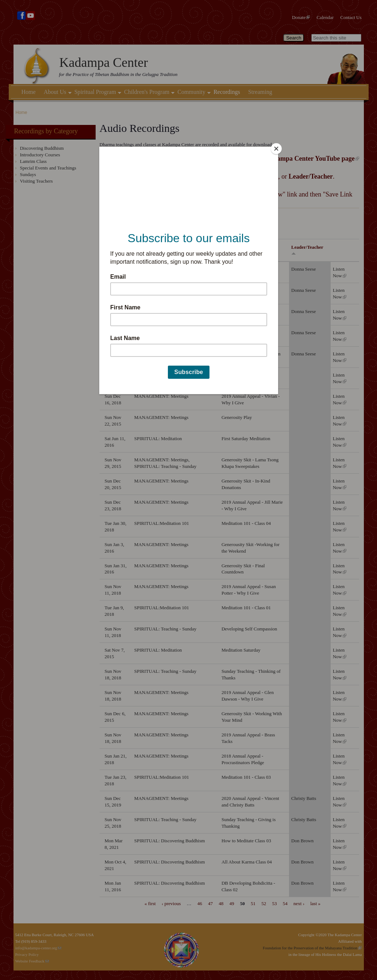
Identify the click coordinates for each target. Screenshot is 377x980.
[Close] (276, 149)
